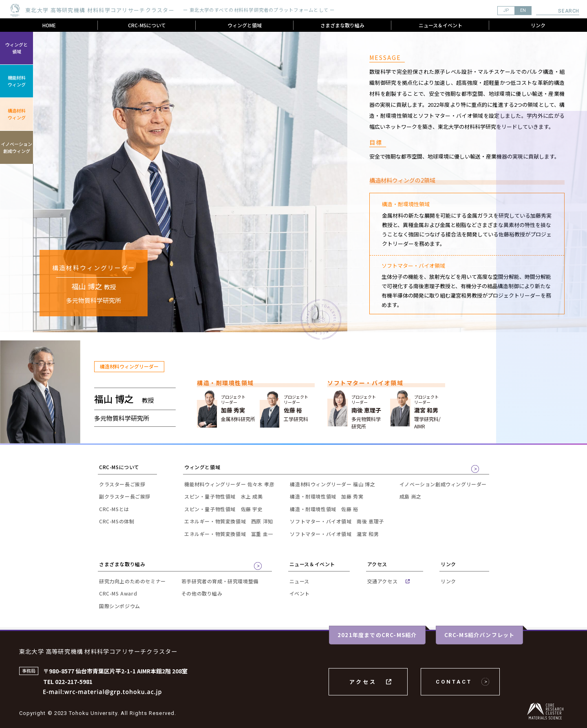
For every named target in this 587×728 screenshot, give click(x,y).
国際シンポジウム (120, 606)
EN (523, 10)
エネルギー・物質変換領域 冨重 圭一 (229, 534)
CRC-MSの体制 (117, 521)
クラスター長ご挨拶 (122, 484)
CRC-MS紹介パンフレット (480, 635)
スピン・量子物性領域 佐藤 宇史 (224, 509)
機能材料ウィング (17, 81)
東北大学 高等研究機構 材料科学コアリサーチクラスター (98, 651)
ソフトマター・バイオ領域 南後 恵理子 (337, 521)
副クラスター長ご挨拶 (125, 496)
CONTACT (454, 682)
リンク (538, 25)
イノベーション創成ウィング (17, 147)
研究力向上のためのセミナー (132, 581)
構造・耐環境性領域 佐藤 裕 (324, 509)
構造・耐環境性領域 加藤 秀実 (327, 496)
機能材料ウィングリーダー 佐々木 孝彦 (229, 484)
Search (569, 11)
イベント (300, 593)
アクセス (363, 682)
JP (506, 10)
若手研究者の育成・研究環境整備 (220, 581)
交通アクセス (383, 581)
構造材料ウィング (17, 114)
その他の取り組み (202, 593)
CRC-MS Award (118, 593)
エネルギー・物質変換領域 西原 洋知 (229, 521)
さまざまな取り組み (342, 25)
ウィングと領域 (245, 25)
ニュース (299, 581)
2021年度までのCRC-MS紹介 (377, 635)
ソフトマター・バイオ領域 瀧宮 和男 (334, 534)
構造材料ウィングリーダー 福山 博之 (332, 484)
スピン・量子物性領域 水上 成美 (224, 496)
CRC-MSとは (114, 509)
